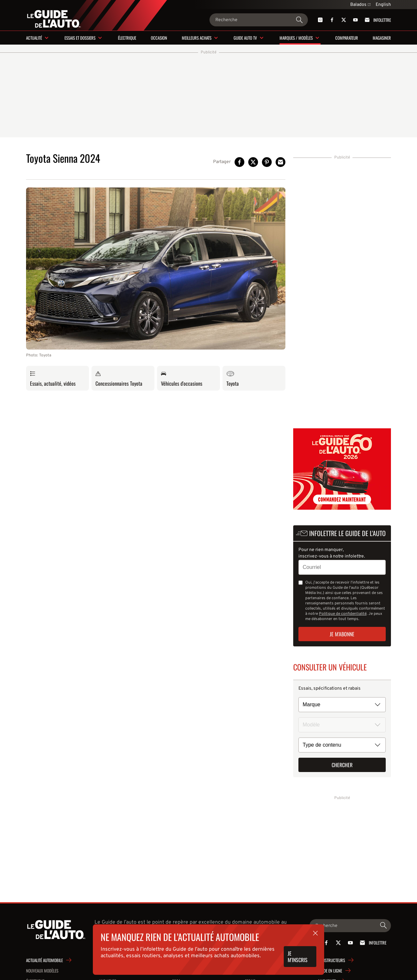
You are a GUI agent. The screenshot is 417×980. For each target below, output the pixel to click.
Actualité (34, 38)
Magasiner (382, 38)
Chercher (342, 765)
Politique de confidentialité (343, 614)
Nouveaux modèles (42, 971)
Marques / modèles (296, 38)
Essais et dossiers (80, 38)
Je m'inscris (298, 957)
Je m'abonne (342, 634)
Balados (360, 5)
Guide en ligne (330, 971)
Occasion (159, 38)
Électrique (127, 38)
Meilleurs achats (197, 38)
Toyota (233, 379)
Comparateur (347, 38)
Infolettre (377, 20)
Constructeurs (331, 960)
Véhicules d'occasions (182, 379)
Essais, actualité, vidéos (53, 379)
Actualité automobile (44, 960)
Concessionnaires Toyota (119, 379)
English (383, 5)
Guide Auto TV (245, 38)
